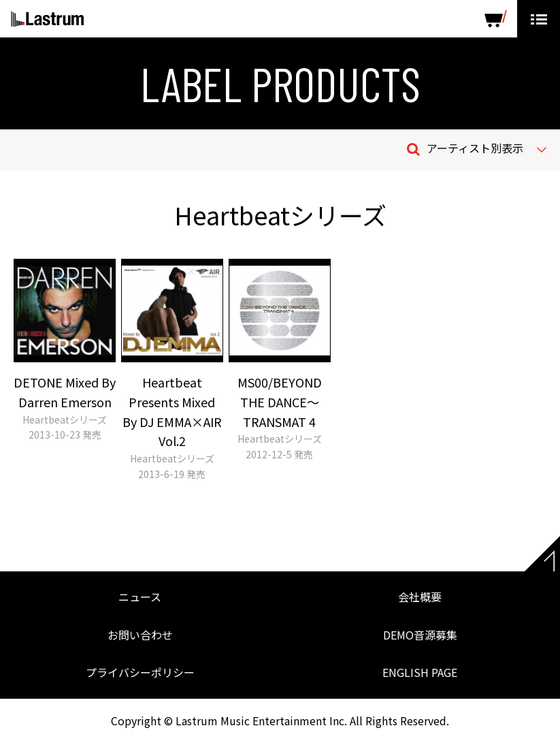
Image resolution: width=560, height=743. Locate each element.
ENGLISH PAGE (420, 672)
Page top (542, 554)
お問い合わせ (140, 635)
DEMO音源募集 (420, 635)
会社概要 (420, 597)
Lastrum (47, 19)
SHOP (496, 19)
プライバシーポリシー (140, 672)
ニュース (140, 597)
